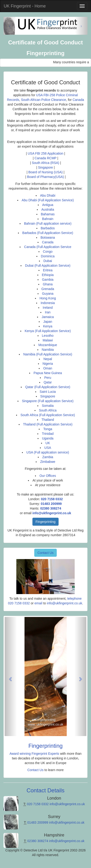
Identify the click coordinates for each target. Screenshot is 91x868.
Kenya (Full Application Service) (48, 331)
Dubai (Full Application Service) (48, 266)
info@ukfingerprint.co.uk (52, 513)
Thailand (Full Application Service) (48, 424)
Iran (48, 312)
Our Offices (48, 476)
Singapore (45, 167)
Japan (48, 322)
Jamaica (48, 317)
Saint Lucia (48, 392)
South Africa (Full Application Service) (48, 415)
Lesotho (48, 336)
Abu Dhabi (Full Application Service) (48, 200)
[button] (11, 677)
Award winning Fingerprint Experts (34, 754)
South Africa (48, 410)
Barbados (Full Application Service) (48, 233)
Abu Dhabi (48, 195)
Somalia (48, 406)
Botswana (48, 237)
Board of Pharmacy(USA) (45, 177)
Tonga (48, 429)
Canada (78, 100)
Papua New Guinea (48, 373)
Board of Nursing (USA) (45, 172)
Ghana (48, 284)
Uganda (48, 438)
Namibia (48, 350)
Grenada (48, 289)
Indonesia (48, 303)
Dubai (48, 261)
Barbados (48, 228)
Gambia (48, 280)
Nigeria (48, 364)
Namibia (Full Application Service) (48, 354)
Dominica (48, 256)
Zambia (48, 457)
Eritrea (48, 270)
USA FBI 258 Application (46, 153)
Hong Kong (48, 298)
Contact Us (35, 770)
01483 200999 (51, 504)
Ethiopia (48, 275)
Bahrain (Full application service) (48, 223)
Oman (48, 368)
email (38, 603)
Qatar (48, 382)
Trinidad (48, 434)
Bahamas (48, 214)
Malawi (48, 340)
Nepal (48, 359)
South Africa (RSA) (45, 163)
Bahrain (48, 219)
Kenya (48, 326)
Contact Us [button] (45, 553)
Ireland (48, 308)
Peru (48, 378)
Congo (48, 252)
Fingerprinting (45, 522)
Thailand (48, 420)
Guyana (48, 294)
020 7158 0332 (52, 499)
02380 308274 (51, 508)
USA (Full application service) (48, 452)
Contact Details (46, 790)
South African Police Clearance (44, 100)
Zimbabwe (48, 462)
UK (48, 443)
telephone (74, 599)
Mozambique (48, 345)
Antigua (48, 205)
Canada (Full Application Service (48, 247)
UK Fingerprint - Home (25, 6)
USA (48, 448)
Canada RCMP (46, 158)
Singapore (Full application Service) (48, 401)
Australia (48, 209)
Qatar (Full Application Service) (48, 387)
